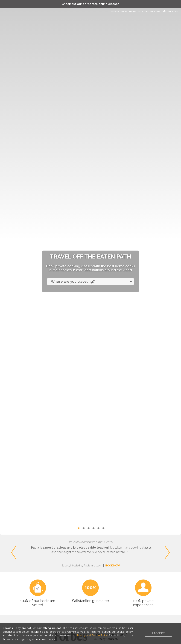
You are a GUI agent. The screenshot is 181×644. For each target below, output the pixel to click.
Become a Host (153, 11)
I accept (158, 633)
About (133, 11)
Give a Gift (173, 11)
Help (141, 11)
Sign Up (115, 11)
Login (124, 11)
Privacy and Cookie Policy (92, 636)
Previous (6, 547)
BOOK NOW (113, 565)
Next (178, 547)
